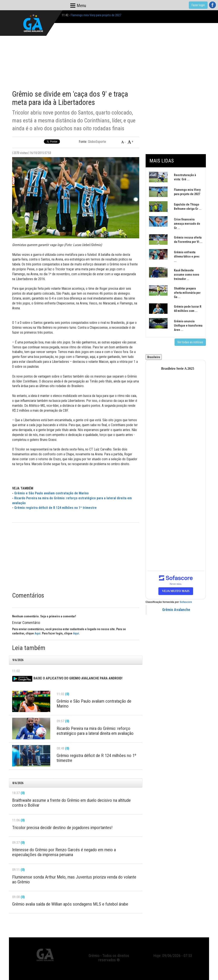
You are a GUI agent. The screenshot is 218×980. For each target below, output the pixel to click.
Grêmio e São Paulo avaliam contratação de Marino (52, 493)
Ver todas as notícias (190, 342)
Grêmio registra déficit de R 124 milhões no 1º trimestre (55, 508)
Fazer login (198, 5)
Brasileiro (154, 357)
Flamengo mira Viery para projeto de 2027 (96, 15)
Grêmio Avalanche (176, 610)
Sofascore (186, 602)
